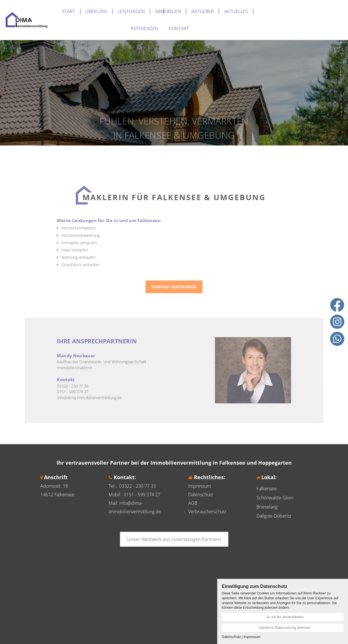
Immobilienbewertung (100, 248)
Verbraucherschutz (207, 512)
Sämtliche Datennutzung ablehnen (285, 628)
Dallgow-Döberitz (274, 516)
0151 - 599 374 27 (142, 495)
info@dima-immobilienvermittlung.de (107, 377)
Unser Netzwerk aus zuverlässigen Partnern (174, 539)
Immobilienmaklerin (98, 242)
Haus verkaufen (95, 259)
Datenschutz (201, 495)
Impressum (200, 486)
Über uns (96, 11)
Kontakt (179, 28)
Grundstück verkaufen (100, 271)
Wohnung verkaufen (98, 265)
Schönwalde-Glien (275, 498)
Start (68, 11)
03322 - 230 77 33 (137, 486)
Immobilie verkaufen (99, 253)
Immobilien (168, 11)
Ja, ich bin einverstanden (285, 617)
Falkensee (267, 489)
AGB (193, 503)
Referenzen (145, 28)
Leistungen (131, 11)
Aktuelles (236, 11)
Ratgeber (203, 11)
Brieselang (267, 507)
